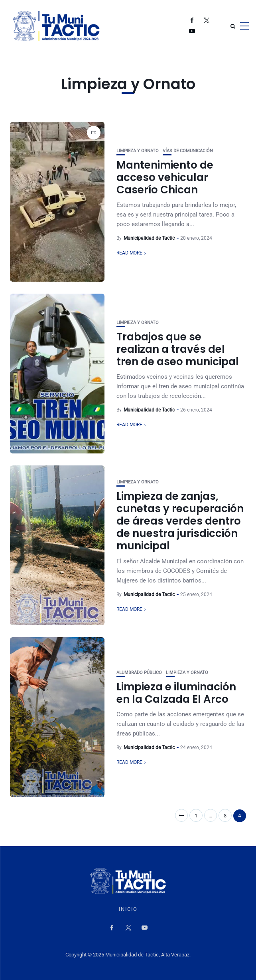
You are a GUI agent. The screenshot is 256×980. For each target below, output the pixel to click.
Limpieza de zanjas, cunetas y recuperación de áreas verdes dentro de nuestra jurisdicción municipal (180, 521)
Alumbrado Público (139, 673)
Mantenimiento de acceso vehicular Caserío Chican (165, 177)
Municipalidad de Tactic (149, 238)
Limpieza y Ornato (138, 151)
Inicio (128, 909)
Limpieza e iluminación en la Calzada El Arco (176, 693)
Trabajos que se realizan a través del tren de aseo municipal (178, 349)
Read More (129, 253)
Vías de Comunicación (188, 151)
